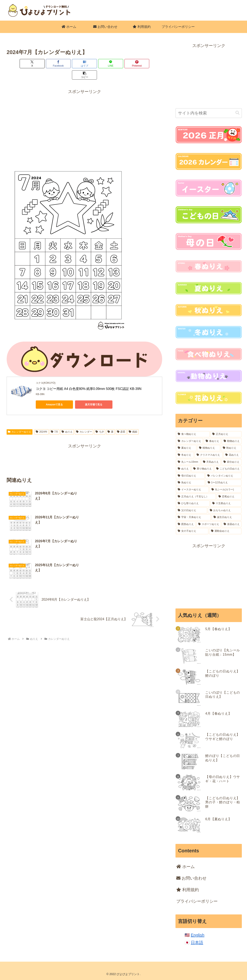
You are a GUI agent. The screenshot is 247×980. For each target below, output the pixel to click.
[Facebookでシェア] (45, 64)
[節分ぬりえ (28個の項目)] (231, 462)
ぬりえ (67, 420)
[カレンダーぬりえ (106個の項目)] (189, 441)
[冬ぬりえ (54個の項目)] (185, 455)
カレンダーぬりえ (20, 420)
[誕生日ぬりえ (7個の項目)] (227, 517)
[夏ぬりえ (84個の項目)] (186, 448)
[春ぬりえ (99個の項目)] (212, 441)
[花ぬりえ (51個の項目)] (232, 455)
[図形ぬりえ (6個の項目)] (186, 524)
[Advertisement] (84, 113)
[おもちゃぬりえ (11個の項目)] (225, 511)
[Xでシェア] (19, 64)
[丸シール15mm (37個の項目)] (188, 462)
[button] (150, 64)
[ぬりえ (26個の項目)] (183, 469)
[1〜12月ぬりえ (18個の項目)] (224, 483)
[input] (209, 113)
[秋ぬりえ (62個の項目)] (231, 448)
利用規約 (188, 890)
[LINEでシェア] (98, 64)
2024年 (42, 420)
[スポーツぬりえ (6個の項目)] (209, 524)
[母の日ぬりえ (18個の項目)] (190, 476)
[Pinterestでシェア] (124, 64)
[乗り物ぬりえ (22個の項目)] (202, 469)
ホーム (186, 867)
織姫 (133, 420)
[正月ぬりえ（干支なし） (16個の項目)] (196, 497)
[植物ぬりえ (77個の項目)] (209, 448)
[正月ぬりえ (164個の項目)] (226, 434)
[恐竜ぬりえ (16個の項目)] (229, 497)
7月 (54, 420)
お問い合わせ (191, 878)
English (198, 935)
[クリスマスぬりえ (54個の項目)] (209, 455)
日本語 (197, 942)
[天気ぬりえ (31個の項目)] (211, 462)
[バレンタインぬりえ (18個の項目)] (223, 476)
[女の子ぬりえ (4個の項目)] (192, 531)
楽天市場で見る (94, 393)
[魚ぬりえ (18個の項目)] (190, 483)
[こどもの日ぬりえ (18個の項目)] (228, 469)
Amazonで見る (54, 393)
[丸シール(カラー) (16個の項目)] (226, 490)
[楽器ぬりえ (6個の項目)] (232, 524)
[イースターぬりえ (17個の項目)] (192, 490)
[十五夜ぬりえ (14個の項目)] (226, 504)
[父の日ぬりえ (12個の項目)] (191, 511)
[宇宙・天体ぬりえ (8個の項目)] (193, 517)
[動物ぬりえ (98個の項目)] (232, 441)
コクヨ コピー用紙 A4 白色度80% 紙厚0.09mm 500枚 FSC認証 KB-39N (89, 377)
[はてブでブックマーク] (71, 64)
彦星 (121, 420)
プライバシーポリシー (197, 901)
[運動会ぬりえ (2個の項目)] (225, 531)
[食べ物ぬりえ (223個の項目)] (193, 434)
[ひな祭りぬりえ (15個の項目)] (193, 504)
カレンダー (84, 420)
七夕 (100, 420)
